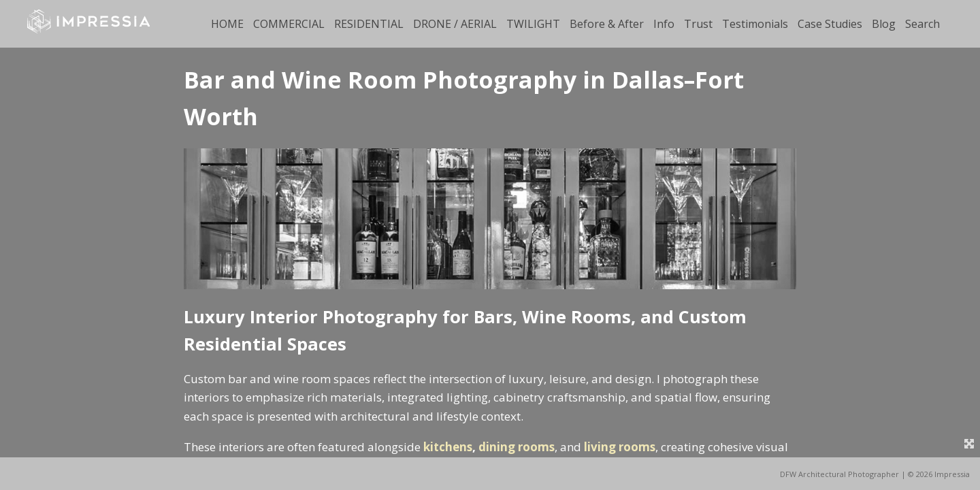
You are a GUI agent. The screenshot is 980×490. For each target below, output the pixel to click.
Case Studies (830, 24)
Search (922, 24)
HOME (227, 24)
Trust (698, 24)
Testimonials (755, 24)
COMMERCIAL (289, 24)
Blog (884, 24)
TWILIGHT (533, 24)
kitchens (448, 447)
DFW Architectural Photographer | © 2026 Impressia (875, 474)
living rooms (620, 447)
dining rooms (517, 447)
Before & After (607, 24)
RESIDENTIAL (369, 24)
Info (664, 24)
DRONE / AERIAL (455, 24)
